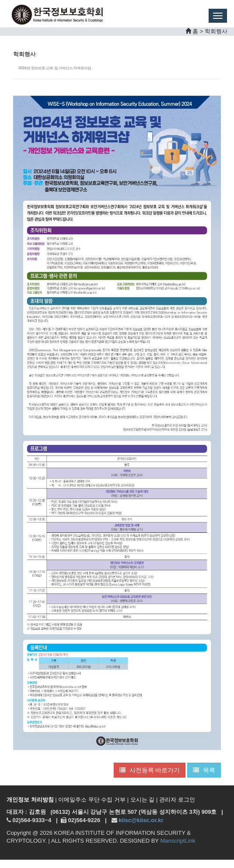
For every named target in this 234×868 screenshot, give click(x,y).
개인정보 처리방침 (30, 800)
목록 (204, 770)
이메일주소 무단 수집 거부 (92, 800)
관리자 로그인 (177, 800)
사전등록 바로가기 (150, 770)
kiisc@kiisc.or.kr (141, 820)
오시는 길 (143, 800)
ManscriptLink (178, 841)
